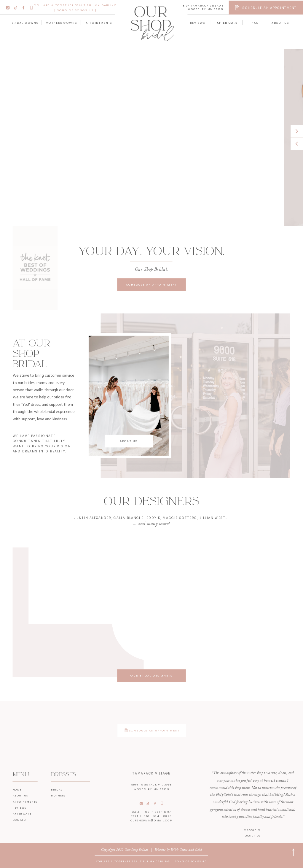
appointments (25, 802)
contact (20, 820)
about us (21, 795)
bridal (57, 789)
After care (22, 814)
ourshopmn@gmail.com (151, 820)
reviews (20, 808)
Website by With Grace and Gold (178, 849)
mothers (58, 795)
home (17, 789)
